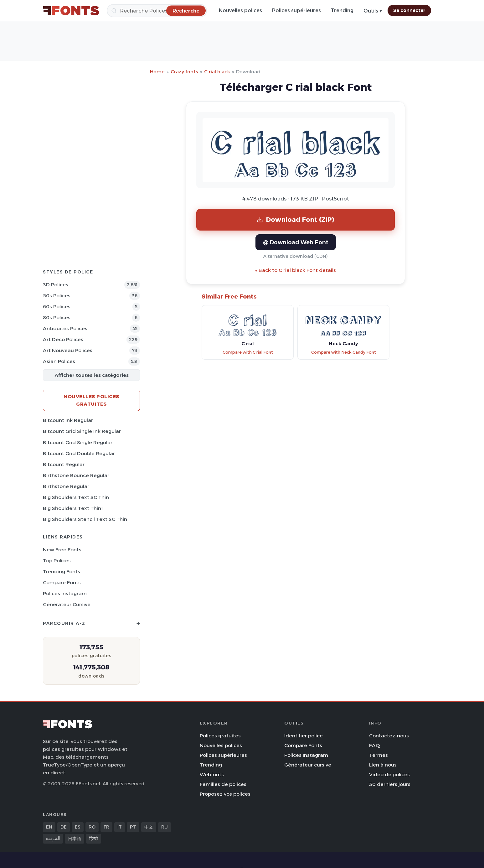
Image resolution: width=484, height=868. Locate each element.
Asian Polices (59, 361)
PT (133, 827)
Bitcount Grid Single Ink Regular (82, 431)
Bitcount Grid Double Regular (79, 453)
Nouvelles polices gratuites (91, 400)
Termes (378, 755)
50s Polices (57, 296)
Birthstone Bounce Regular (76, 475)
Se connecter (409, 10)
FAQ (374, 745)
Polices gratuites (220, 736)
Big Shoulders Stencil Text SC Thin (85, 519)
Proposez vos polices (225, 794)
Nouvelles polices (240, 10)
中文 (149, 827)
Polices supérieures (296, 10)
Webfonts (212, 774)
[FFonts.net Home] (71, 11)
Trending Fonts (62, 572)
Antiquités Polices (65, 328)
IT (120, 827)
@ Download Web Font (296, 242)
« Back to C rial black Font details (296, 270)
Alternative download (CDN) (296, 256)
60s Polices (57, 307)
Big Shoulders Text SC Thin (76, 497)
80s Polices (57, 317)
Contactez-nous (389, 736)
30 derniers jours (390, 784)
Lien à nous (383, 765)
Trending (342, 10)
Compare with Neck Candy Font (344, 352)
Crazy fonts (184, 72)
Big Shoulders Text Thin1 (73, 508)
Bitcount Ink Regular (68, 420)
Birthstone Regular (66, 486)
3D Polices (56, 285)
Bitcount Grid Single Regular (78, 442)
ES (78, 827)
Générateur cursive (67, 604)
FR (106, 827)
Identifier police (304, 736)
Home (157, 72)
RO (92, 827)
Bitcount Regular (64, 464)
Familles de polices (223, 784)
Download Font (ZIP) (296, 219)
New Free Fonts (62, 550)
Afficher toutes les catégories (92, 375)
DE (64, 827)
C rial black (217, 72)
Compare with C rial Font (248, 352)
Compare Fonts (62, 582)
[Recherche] (157, 11)
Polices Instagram (65, 593)
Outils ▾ (373, 11)
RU (165, 827)
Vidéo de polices (389, 774)
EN (49, 827)
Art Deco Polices (63, 339)
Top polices (57, 561)
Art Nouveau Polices (68, 350)
